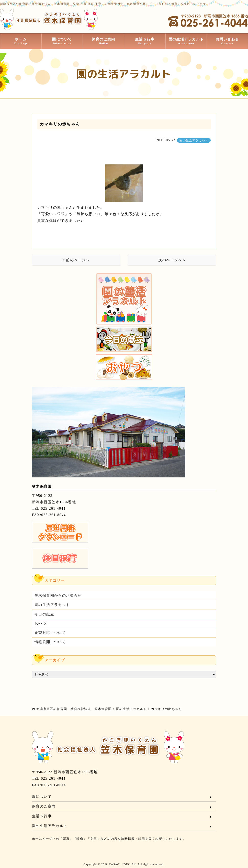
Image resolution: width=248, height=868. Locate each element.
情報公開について (50, 642)
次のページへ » (172, 260)
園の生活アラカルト (186, 41)
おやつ (40, 624)
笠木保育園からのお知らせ (58, 596)
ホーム (21, 41)
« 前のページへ (76, 260)
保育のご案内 (103, 41)
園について (62, 41)
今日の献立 (44, 614)
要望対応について (50, 633)
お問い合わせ (227, 41)
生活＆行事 (145, 41)
